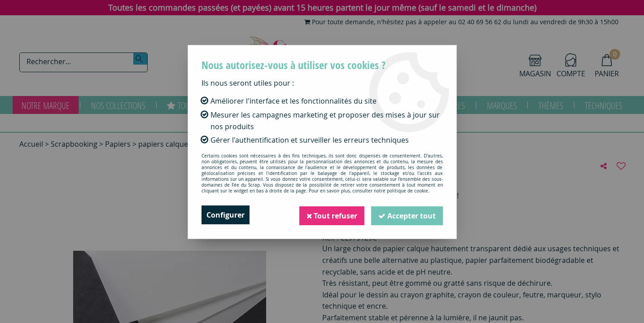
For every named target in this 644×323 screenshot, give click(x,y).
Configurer (226, 215)
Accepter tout (407, 215)
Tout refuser (332, 215)
